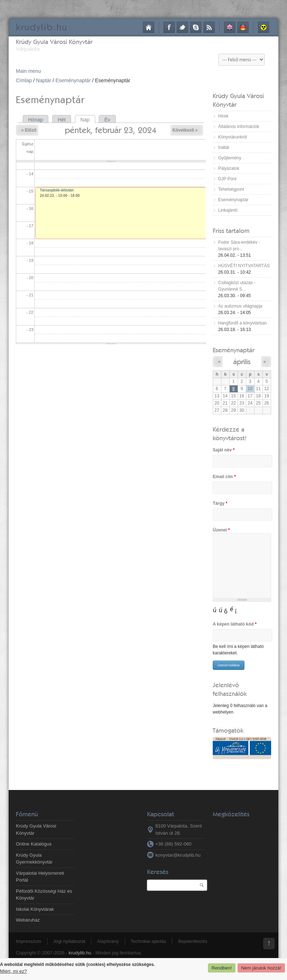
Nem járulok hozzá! (261, 968)
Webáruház (28, 920)
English (230, 27)
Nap (88, 120)
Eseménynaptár (73, 80)
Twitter (182, 27)
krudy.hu (42, 27)
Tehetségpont (231, 189)
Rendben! (222, 968)
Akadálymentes (264, 27)
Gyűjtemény (230, 158)
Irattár (224, 147)
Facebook (169, 27)
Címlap (149, 27)
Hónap (36, 120)
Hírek (223, 116)
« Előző (29, 130)
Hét (62, 120)
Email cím (224, 477)
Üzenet (221, 530)
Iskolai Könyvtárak (35, 909)
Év (107, 120)
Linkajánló (228, 210)
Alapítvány (108, 941)
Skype (196, 27)
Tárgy (220, 503)
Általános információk (239, 127)
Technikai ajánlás (148, 941)
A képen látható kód (235, 624)
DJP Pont (227, 179)
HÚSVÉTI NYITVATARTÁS (244, 266)
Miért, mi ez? (13, 971)
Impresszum (29, 941)
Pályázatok (229, 168)
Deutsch (243, 27)
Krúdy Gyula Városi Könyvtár (54, 42)
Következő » (185, 130)
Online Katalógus (34, 844)
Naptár (44, 80)
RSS (209, 27)
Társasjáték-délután (57, 190)
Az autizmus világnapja (240, 306)
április (242, 361)
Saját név (224, 450)
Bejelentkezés (193, 941)
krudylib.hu (80, 953)
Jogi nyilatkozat (69, 941)
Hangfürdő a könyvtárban (242, 323)
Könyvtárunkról (233, 137)
